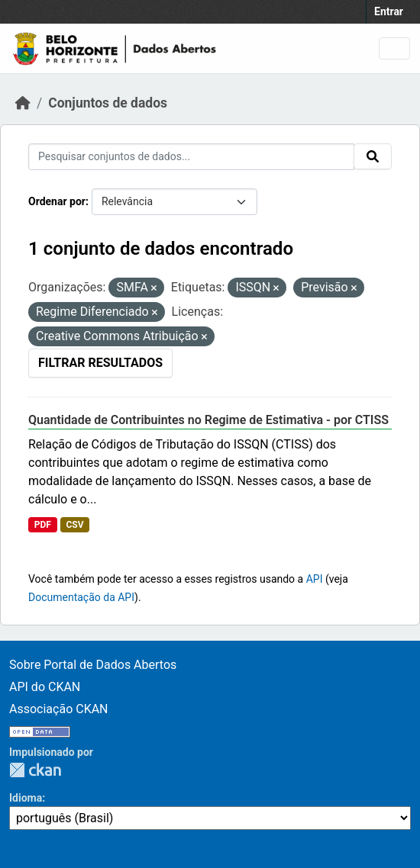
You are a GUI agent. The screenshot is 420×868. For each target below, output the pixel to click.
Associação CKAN (59, 709)
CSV (74, 525)
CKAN (35, 770)
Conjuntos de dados (108, 103)
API (315, 579)
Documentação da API (81, 597)
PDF (43, 525)
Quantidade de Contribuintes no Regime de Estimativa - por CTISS (208, 420)
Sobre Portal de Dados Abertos (93, 665)
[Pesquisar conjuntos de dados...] (191, 157)
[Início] (23, 103)
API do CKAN (45, 687)
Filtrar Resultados (100, 363)
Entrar (389, 11)
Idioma (26, 798)
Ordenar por (57, 201)
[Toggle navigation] (394, 48)
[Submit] (373, 156)
